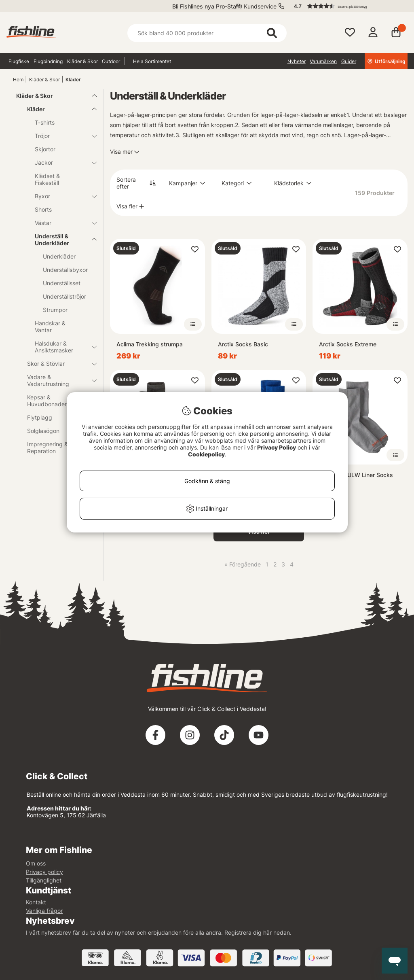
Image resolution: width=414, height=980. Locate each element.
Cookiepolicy (206, 454)
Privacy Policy (277, 447)
